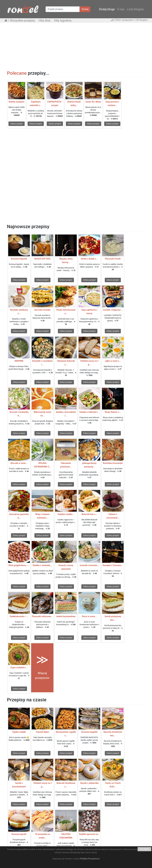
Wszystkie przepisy (22, 20)
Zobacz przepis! (16, 124)
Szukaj (85, 9)
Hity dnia (45, 20)
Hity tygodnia (63, 20)
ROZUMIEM (144, 849)
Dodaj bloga (107, 9)
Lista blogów (135, 9)
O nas (121, 9)
